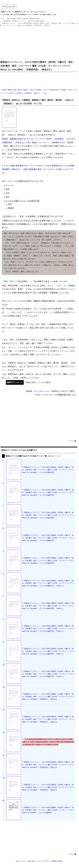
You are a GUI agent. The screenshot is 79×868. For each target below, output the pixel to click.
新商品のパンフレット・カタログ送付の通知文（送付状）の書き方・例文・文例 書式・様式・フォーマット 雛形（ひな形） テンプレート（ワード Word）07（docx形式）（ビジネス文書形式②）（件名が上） (48, 606)
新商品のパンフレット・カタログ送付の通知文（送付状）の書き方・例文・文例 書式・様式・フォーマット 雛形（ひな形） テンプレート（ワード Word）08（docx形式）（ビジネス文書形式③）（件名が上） (48, 629)
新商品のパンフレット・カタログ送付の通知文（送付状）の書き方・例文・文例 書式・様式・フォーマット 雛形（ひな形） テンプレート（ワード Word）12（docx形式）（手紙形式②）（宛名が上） (48, 719)
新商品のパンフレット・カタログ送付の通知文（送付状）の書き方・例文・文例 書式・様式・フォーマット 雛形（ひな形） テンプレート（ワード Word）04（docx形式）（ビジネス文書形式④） (48, 538)
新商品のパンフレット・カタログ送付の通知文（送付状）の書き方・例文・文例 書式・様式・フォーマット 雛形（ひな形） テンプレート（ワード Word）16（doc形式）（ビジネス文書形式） (48, 810)
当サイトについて (21, 861)
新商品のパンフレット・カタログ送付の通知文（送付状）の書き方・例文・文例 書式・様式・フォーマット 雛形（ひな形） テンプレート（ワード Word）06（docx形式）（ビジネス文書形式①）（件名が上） (48, 583)
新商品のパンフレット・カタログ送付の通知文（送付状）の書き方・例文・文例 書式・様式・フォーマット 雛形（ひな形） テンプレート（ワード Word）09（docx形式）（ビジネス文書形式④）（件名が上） (48, 651)
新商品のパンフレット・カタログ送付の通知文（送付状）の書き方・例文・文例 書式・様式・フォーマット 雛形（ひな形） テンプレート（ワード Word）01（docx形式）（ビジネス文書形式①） (48, 470)
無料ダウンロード (15, 382)
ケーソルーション (42, 391)
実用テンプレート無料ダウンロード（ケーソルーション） (24, 12)
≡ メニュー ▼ (9, 6)
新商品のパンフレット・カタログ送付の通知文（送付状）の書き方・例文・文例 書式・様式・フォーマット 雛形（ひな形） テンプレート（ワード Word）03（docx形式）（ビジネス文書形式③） (48, 515)
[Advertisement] (39, 43)
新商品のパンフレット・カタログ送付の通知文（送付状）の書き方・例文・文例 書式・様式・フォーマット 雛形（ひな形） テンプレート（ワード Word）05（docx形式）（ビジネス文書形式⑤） (48, 561)
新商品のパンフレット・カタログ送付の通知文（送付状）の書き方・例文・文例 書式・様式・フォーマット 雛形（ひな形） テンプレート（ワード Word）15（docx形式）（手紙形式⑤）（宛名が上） (48, 787)
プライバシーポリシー (44, 861)
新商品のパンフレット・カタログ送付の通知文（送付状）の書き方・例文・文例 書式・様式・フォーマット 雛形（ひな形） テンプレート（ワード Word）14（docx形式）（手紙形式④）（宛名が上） (48, 765)
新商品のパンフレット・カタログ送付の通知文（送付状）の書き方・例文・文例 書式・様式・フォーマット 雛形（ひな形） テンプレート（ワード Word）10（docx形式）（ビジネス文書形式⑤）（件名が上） (48, 674)
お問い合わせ (32, 861)
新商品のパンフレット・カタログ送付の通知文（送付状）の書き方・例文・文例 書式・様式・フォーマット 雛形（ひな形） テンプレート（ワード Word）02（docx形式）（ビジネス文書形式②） (48, 492)
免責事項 (54, 861)
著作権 (60, 861)
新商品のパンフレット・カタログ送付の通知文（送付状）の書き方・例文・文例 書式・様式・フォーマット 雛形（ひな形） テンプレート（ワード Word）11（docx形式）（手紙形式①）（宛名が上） (48, 697)
